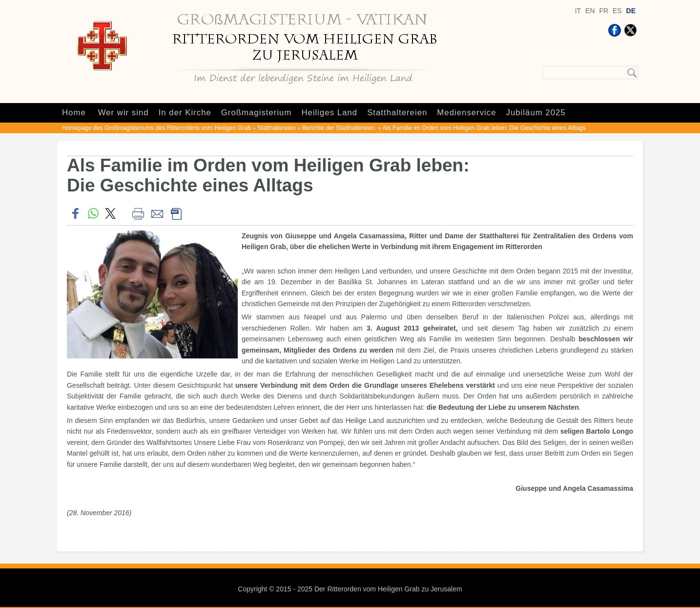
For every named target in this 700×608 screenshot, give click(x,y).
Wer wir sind (124, 113)
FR (604, 11)
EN (590, 11)
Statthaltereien (397, 113)
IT (578, 11)
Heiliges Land (329, 113)
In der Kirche (185, 113)
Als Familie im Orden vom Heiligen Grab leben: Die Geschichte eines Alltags (484, 128)
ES (617, 11)
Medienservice (466, 113)
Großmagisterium (257, 113)
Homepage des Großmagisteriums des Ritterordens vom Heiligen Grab (156, 128)
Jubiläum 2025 (536, 113)
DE (631, 11)
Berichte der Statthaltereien (340, 128)
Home (74, 113)
